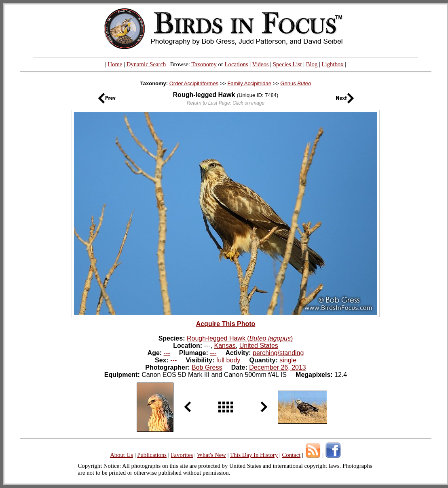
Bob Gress (207, 367)
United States (259, 346)
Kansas (225, 346)
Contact (291, 455)
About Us (122, 455)
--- (167, 353)
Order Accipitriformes (194, 83)
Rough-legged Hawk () (240, 338)
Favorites (182, 455)
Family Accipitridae (249, 83)
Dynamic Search (146, 64)
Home (115, 64)
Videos (261, 64)
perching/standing (278, 353)
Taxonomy (204, 64)
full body (228, 360)
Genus (296, 83)
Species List (287, 64)
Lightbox (333, 64)
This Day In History (254, 455)
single (288, 360)
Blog (312, 64)
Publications (152, 455)
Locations (237, 64)
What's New (211, 455)
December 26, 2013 (278, 367)
